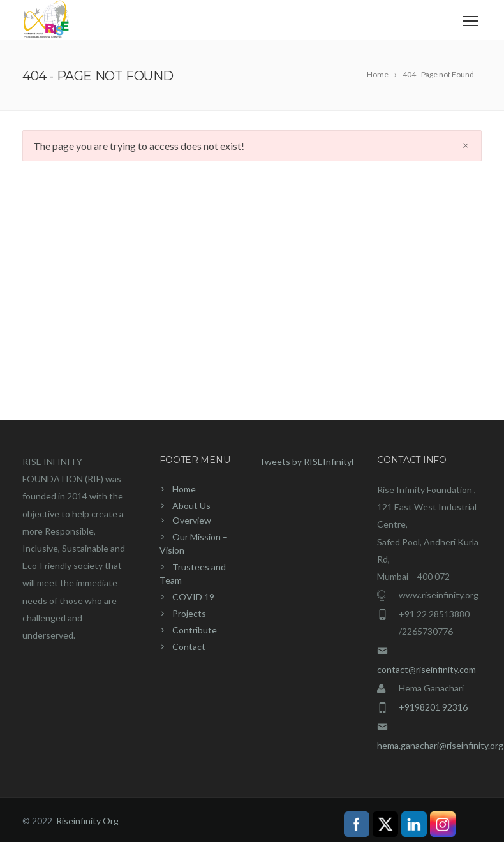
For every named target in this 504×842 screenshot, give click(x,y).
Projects (189, 613)
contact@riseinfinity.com (426, 669)
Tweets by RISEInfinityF (308, 462)
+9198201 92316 (433, 707)
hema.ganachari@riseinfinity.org (440, 745)
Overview (192, 520)
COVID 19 (193, 597)
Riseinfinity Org (87, 821)
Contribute (195, 630)
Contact (189, 646)
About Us (191, 506)
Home (184, 489)
